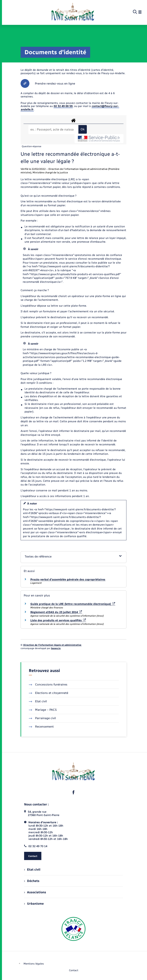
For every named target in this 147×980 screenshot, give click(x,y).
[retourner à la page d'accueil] (73, 12)
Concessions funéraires (48, 685)
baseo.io (56, 648)
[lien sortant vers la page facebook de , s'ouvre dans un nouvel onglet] (73, 792)
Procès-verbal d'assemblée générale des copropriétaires (68, 580)
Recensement (41, 727)
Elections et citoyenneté (49, 693)
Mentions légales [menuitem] (34, 964)
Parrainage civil (42, 718)
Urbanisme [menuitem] (34, 904)
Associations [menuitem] (35, 892)
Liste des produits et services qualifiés (58, 620)
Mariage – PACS (43, 710)
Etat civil (38, 701)
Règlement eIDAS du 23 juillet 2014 (56, 612)
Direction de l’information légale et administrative (52, 645)
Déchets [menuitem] (32, 881)
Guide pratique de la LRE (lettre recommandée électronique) (73, 604)
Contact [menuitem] (74, 970)
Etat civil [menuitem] (32, 870)
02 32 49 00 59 (63, 106)
